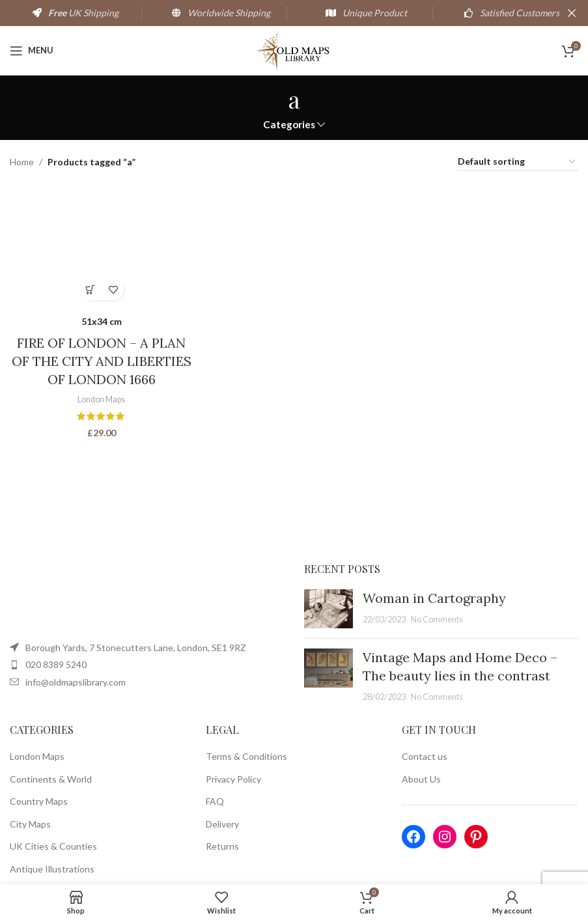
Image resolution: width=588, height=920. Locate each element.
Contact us (425, 756)
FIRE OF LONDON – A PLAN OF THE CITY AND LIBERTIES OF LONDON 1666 (100, 360)
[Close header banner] (572, 13)
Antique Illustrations (52, 869)
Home (22, 162)
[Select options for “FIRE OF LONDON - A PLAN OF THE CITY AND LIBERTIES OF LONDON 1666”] (89, 287)
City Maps (30, 824)
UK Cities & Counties (53, 846)
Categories (289, 125)
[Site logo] (294, 49)
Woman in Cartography (434, 598)
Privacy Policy (233, 779)
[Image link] (140, 597)
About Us (421, 779)
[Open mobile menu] (32, 51)
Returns (222, 846)
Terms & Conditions (246, 756)
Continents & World (51, 779)
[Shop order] (517, 162)
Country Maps (39, 801)
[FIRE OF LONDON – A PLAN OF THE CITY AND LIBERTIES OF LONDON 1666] (100, 245)
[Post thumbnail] (329, 609)
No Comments (437, 620)
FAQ (215, 801)
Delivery (222, 824)
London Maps (100, 397)
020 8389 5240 (56, 664)
